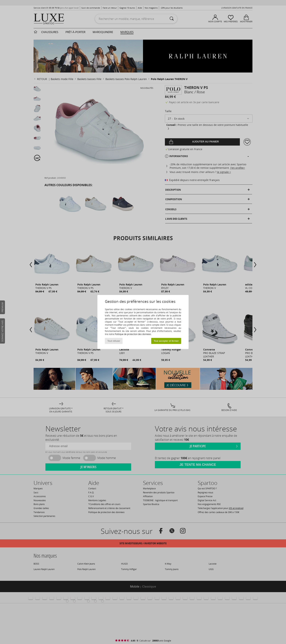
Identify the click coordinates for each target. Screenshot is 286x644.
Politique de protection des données (133, 334)
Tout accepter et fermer (166, 341)
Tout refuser (114, 341)
